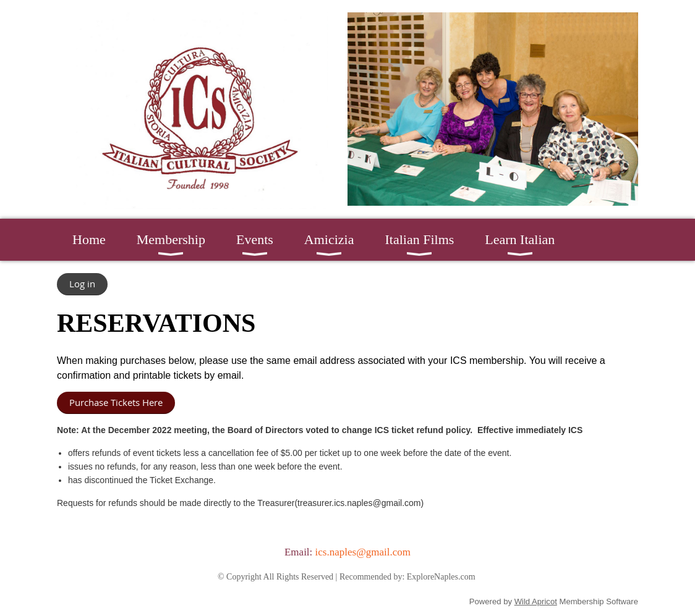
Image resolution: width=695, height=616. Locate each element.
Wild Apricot (536, 601)
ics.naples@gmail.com (363, 552)
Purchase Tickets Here (116, 402)
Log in (82, 284)
